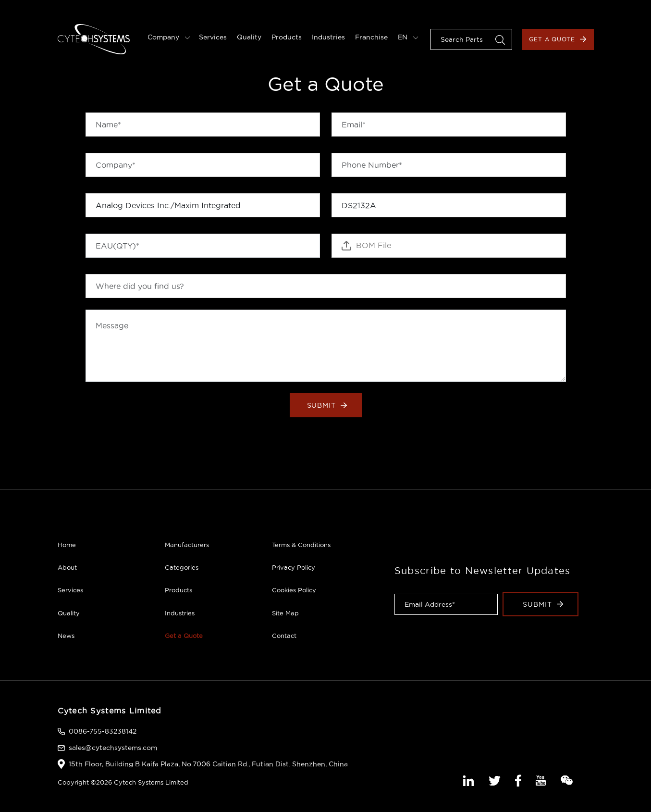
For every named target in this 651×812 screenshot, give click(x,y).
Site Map (285, 613)
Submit (327, 405)
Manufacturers (187, 545)
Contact (284, 636)
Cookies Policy (294, 590)
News (66, 636)
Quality (249, 37)
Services (213, 37)
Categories (182, 567)
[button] (500, 39)
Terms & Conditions (301, 545)
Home (67, 545)
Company (169, 37)
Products (287, 37)
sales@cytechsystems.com (113, 748)
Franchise (371, 37)
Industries (328, 37)
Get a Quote (558, 39)
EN (408, 37)
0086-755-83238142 (103, 731)
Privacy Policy (294, 567)
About (67, 567)
